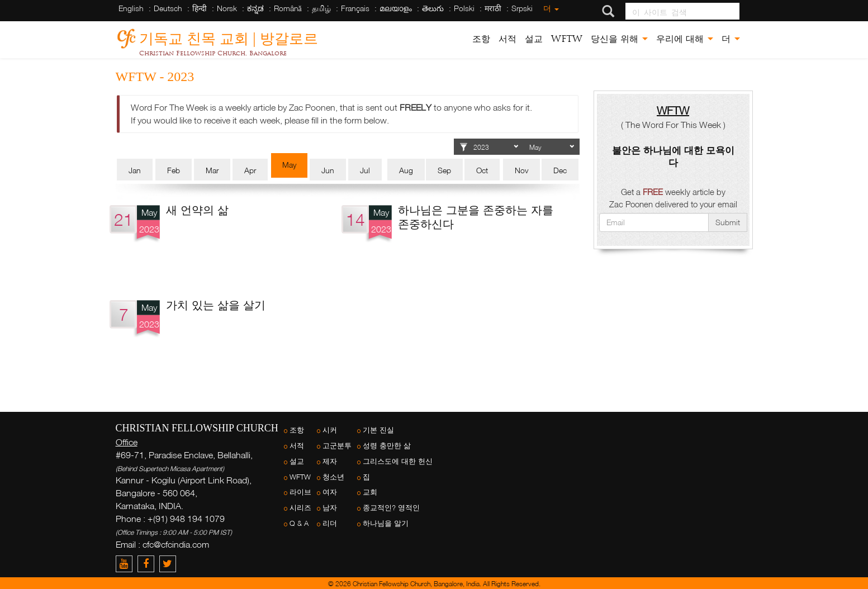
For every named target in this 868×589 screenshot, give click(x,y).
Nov (521, 170)
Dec (560, 170)
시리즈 (300, 508)
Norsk (227, 8)
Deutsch (168, 8)
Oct (482, 170)
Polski (464, 8)
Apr (250, 170)
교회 (370, 492)
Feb (174, 170)
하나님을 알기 (386, 523)
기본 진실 (378, 430)
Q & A (299, 523)
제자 (330, 461)
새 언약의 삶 (197, 210)
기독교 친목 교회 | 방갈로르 (229, 37)
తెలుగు (433, 8)
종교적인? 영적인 (391, 508)
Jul (365, 170)
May (289, 165)
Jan (135, 170)
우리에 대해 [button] (685, 39)
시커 (330, 430)
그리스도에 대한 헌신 (398, 461)
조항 (481, 39)
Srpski (522, 8)
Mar (212, 170)
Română (288, 8)
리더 (330, 523)
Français (355, 8)
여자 (330, 492)
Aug (406, 170)
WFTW (567, 39)
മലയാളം (396, 8)
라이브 (300, 492)
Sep (444, 170)
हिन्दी (200, 8)
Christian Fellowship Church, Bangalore (213, 53)
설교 (534, 39)
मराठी (493, 8)
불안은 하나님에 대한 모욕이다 (673, 156)
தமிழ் (321, 8)
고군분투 (337, 446)
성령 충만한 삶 (387, 446)
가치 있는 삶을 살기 (216, 305)
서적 (507, 39)
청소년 (333, 477)
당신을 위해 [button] (619, 39)
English (131, 8)
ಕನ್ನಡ (255, 8)
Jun (328, 170)
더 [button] (731, 39)
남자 (330, 508)
